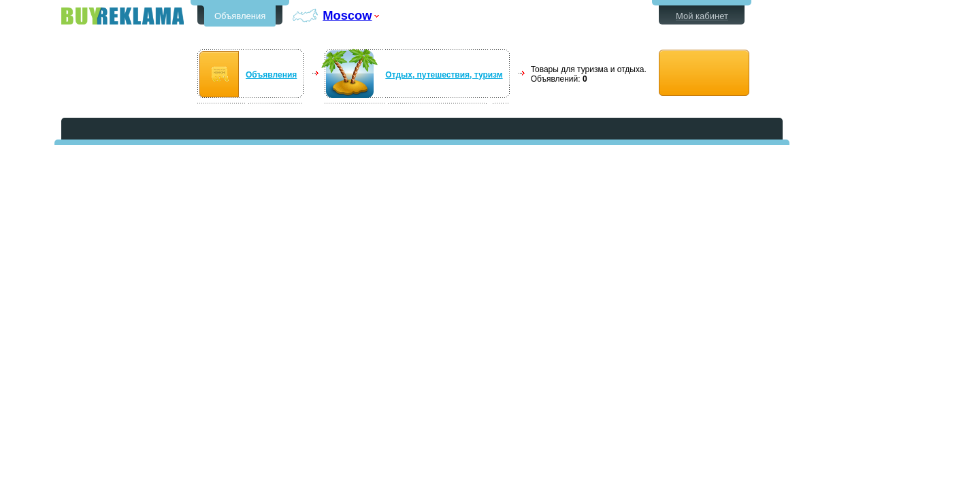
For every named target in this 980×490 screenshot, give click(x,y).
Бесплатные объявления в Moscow (122, 16)
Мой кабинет (702, 16)
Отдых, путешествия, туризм (444, 75)
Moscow (347, 15)
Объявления (240, 16)
